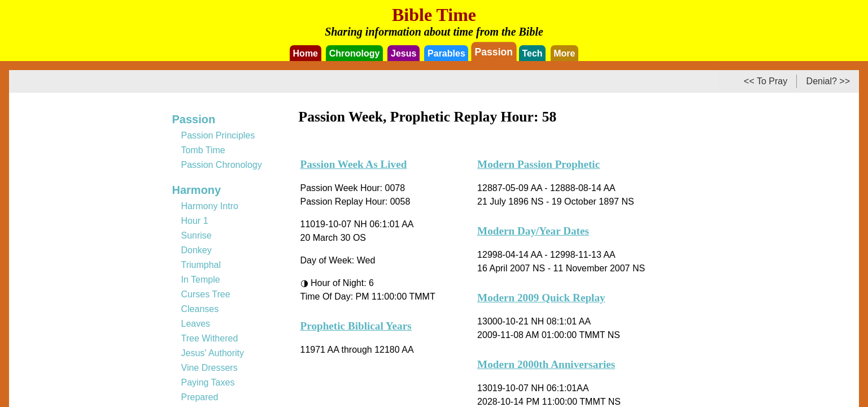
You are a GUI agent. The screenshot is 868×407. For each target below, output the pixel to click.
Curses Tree (206, 294)
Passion (493, 51)
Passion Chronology (222, 165)
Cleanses (200, 309)
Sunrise (197, 235)
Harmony (197, 190)
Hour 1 (195, 221)
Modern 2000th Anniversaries (546, 364)
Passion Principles (218, 135)
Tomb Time (203, 150)
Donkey (197, 250)
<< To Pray (766, 81)
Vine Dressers (210, 368)
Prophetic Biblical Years (356, 326)
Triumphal (201, 265)
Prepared (200, 397)
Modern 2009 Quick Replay (541, 298)
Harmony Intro (210, 206)
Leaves (196, 324)
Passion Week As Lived (354, 164)
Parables (446, 53)
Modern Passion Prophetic (538, 164)
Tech (532, 53)
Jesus (404, 53)
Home (306, 53)
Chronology (355, 53)
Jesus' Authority (213, 353)
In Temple (201, 280)
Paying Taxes (208, 382)
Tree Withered (210, 338)
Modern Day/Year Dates (533, 231)
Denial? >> (828, 81)
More (564, 53)
